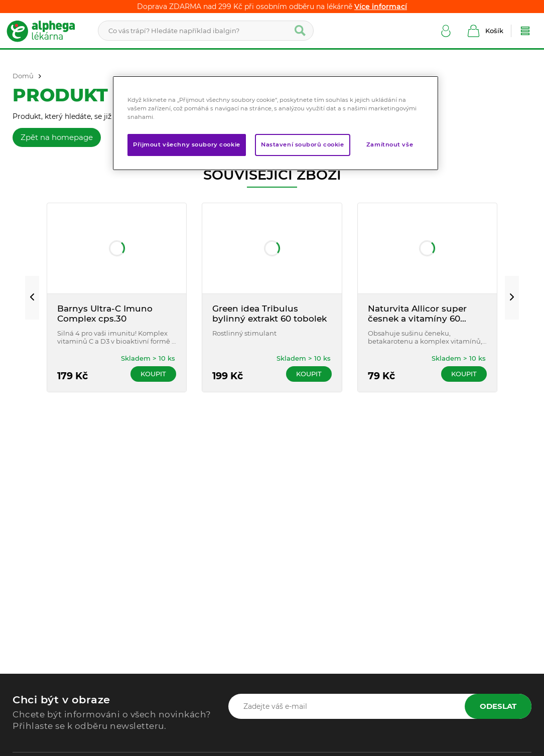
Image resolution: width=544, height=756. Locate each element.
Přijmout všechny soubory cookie (187, 144)
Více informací (381, 7)
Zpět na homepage (57, 137)
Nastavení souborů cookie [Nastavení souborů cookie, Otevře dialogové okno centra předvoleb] (303, 144)
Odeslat (498, 706)
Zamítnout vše (390, 144)
